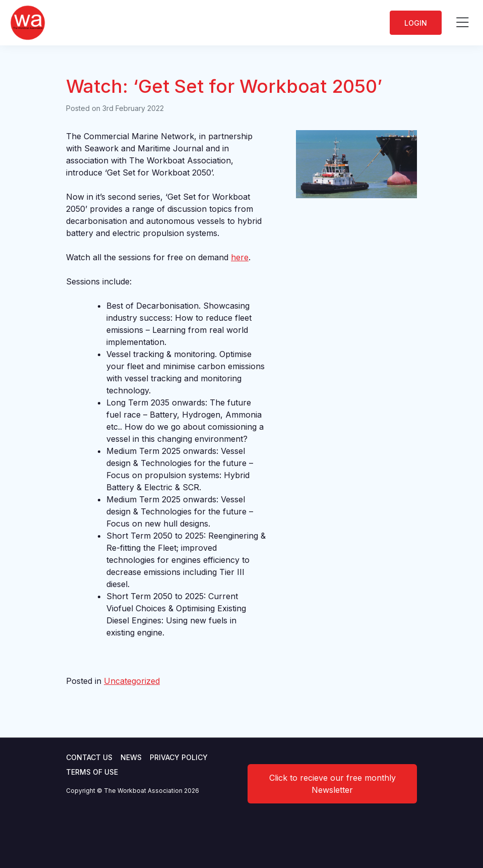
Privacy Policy (179, 757)
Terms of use (92, 772)
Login (416, 23)
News (131, 757)
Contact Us (89, 757)
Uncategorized (132, 681)
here (240, 257)
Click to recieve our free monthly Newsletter (333, 784)
